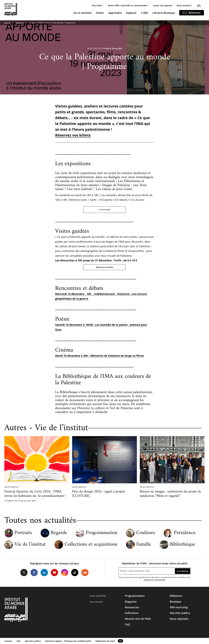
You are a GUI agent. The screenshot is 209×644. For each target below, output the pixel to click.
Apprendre (115, 13)
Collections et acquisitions (91, 545)
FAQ (127, 624)
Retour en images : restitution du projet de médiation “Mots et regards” (170, 494)
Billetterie (194, 13)
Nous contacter (96, 602)
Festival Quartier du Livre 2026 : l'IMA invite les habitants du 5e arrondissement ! (35, 494)
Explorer (131, 13)
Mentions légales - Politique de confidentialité (68, 641)
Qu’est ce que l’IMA (98, 596)
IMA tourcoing (179, 607)
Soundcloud (85, 573)
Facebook (34, 573)
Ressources (132, 607)
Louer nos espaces (163, 5)
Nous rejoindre (179, 619)
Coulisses (146, 533)
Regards (59, 533)
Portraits (23, 533)
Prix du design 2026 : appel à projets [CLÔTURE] (99, 494)
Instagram (65, 573)
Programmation (102, 533)
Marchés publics (180, 613)
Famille (144, 545)
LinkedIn (44, 573)
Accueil (7, 23)
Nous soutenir (184, 5)
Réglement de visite (105, 641)
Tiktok (75, 573)
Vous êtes (97, 5)
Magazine (20, 23)
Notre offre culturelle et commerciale (128, 5)
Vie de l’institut (30, 545)
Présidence (185, 533)
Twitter (24, 573)
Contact (8, 641)
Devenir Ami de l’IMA (138, 619)
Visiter (100, 13)
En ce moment (83, 13)
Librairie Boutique (164, 13)
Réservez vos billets (73, 135)
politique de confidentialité (154, 580)
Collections (132, 613)
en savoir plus (105, 210)
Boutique (175, 602)
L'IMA (144, 13)
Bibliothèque (183, 545)
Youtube (54, 573)
